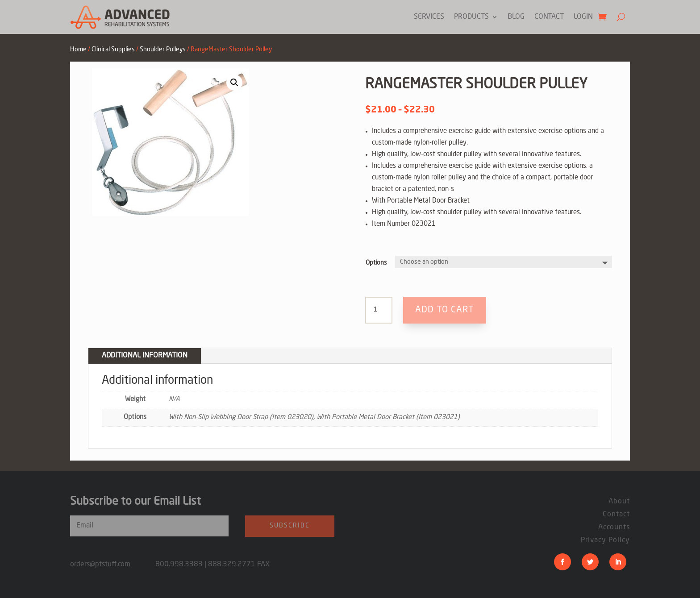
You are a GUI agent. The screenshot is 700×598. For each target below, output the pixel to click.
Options (376, 263)
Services (429, 17)
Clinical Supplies (113, 50)
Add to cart (445, 310)
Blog (516, 17)
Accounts (614, 527)
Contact (549, 17)
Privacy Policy (605, 540)
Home (78, 50)
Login (583, 17)
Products (471, 17)
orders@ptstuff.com (113, 565)
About (619, 502)
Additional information (145, 356)
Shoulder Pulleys (163, 50)
